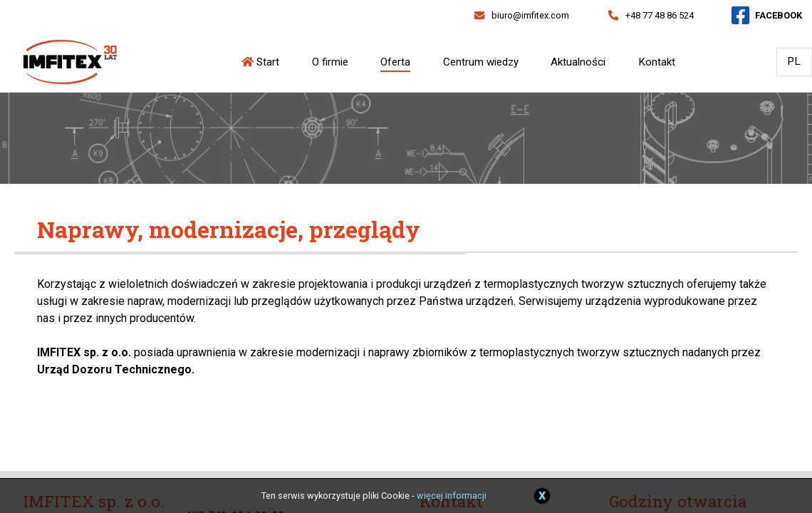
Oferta (395, 62)
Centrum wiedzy (481, 62)
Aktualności (578, 62)
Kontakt (657, 62)
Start (261, 62)
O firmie (330, 62)
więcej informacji (452, 496)
